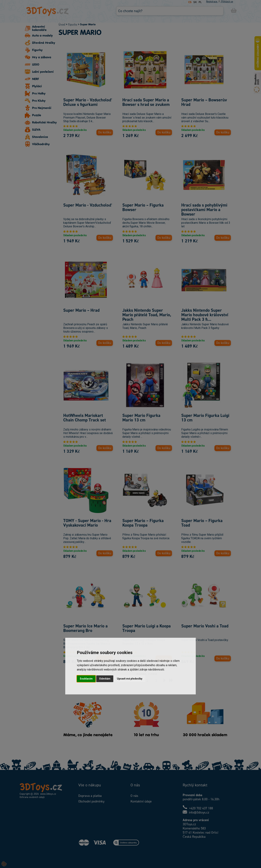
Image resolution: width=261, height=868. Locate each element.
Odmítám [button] (105, 679)
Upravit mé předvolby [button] (130, 679)
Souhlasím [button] (86, 679)
